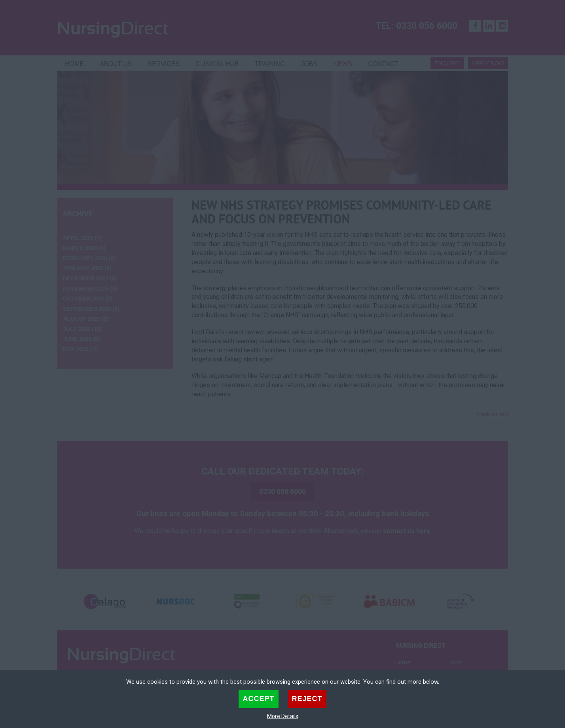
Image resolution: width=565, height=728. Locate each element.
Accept (258, 699)
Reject (307, 699)
